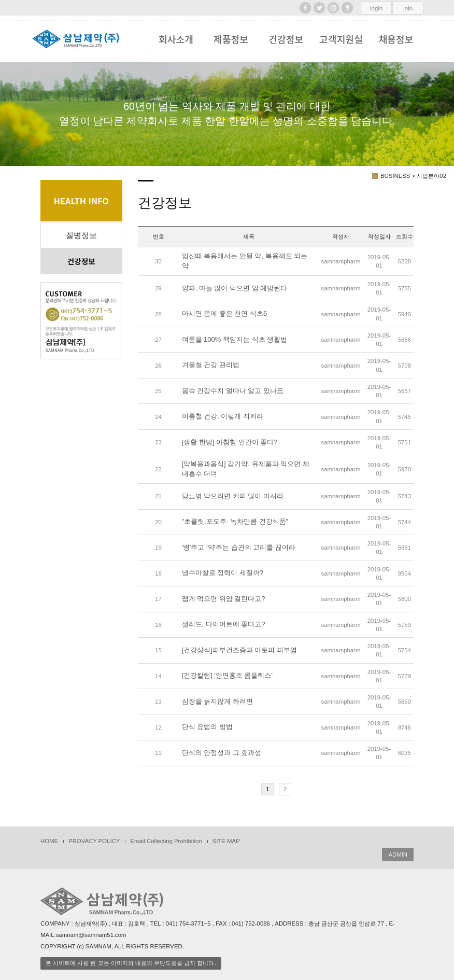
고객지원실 (341, 39)
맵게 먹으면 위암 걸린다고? (224, 599)
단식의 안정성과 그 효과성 (222, 753)
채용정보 (396, 39)
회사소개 (176, 39)
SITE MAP (226, 841)
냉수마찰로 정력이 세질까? (223, 573)
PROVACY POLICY (94, 841)
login (376, 8)
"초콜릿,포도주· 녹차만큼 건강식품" (235, 522)
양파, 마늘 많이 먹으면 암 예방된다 (235, 288)
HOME (49, 841)
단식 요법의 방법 (207, 727)
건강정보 (286, 39)
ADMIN (398, 855)
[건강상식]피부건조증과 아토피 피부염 (239, 650)
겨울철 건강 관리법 (211, 365)
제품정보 (231, 39)
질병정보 (81, 235)
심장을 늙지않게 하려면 (217, 701)
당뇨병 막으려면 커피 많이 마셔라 (233, 496)
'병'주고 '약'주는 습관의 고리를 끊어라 (239, 547)
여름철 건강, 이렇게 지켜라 (223, 417)
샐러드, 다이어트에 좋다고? (224, 625)
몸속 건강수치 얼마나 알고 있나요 (233, 391)
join (408, 8)
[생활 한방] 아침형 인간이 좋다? (230, 442)
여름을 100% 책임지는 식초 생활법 (235, 339)
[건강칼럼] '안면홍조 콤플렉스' (227, 676)
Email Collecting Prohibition (166, 841)
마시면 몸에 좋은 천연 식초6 (225, 314)
